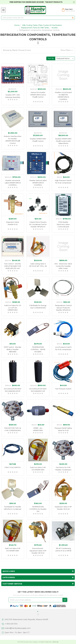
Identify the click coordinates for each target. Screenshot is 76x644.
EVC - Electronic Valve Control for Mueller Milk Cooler (63, 266)
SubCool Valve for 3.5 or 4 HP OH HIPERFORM (13, 308)
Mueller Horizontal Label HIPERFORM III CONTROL (13, 183)
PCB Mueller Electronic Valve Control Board (63, 224)
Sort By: (51, 58)
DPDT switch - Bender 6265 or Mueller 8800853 (13, 349)
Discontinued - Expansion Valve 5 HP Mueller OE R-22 (38, 551)
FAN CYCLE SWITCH (13, 467)
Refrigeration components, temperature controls (39, 30)
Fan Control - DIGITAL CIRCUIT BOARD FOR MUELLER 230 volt (13, 266)
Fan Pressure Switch (63, 389)
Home (17, 25)
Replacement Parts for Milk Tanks (35, 28)
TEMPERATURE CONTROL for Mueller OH (38, 509)
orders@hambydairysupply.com (18, 628)
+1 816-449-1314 (11, 624)
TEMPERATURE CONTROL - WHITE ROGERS (38, 349)
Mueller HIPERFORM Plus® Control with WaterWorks (63, 141)
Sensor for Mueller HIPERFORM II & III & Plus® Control (38, 95)
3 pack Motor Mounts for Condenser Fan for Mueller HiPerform (38, 224)
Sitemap (56, 642)
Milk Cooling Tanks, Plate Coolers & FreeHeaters (42, 25)
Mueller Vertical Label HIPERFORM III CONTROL (38, 183)
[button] (38, 50)
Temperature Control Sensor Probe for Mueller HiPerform (63, 308)
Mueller (55, 28)
